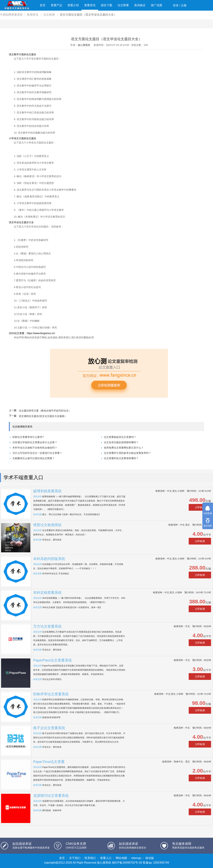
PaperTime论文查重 (49, 762)
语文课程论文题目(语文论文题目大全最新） (43, 416)
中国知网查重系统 (11, 15)
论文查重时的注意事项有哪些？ (121, 458)
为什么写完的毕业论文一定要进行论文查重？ (37, 453)
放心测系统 (84, 45)
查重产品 (56, 5)
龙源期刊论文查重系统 (51, 796)
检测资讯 (33, 15)
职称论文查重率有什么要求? (28, 437)
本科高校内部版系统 (49, 559)
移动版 (150, 858)
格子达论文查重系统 (49, 728)
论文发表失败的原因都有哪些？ (121, 442)
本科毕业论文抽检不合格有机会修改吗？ (35, 448)
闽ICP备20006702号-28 (127, 863)
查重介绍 (73, 5)
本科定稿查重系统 (47, 593)
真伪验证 (140, 5)
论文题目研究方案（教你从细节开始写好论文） (45, 411)
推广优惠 (157, 5)
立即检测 (200, 507)
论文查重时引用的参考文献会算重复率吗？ (127, 453)
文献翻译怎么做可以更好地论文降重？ (34, 458)
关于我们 (75, 858)
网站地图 (121, 858)
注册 (184, 5)
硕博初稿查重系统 (47, 491)
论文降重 (123, 5)
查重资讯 (90, 5)
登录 (176, 5)
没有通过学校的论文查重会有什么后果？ (35, 442)
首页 (43, 5)
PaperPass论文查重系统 (53, 660)
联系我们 (90, 858)
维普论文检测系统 (47, 525)
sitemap (136, 858)
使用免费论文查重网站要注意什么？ (124, 448)
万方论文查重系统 (47, 626)
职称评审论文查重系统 (51, 694)
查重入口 (106, 858)
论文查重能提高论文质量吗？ (120, 437)
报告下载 (106, 5)
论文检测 (49, 15)
